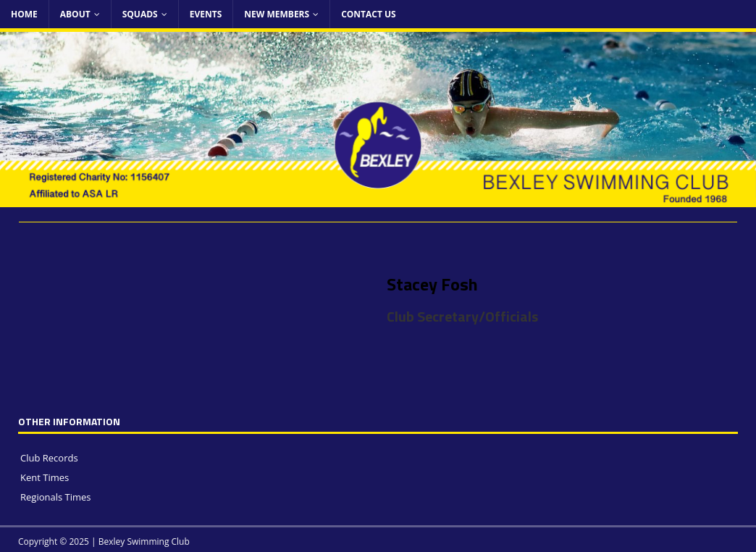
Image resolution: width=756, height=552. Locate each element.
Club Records (49, 458)
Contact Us (369, 14)
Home (24, 14)
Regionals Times (56, 497)
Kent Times (45, 477)
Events (206, 14)
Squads (140, 14)
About (75, 14)
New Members (277, 14)
